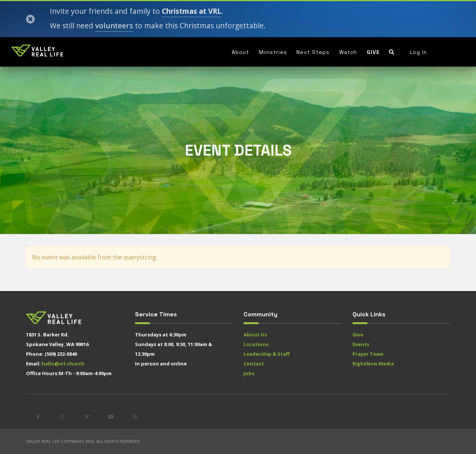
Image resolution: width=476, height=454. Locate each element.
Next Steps (313, 52)
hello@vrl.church (63, 364)
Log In (418, 52)
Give (373, 52)
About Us (255, 335)
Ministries (273, 52)
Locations (256, 344)
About (240, 52)
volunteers (114, 25)
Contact (254, 364)
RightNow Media (373, 364)
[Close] (30, 19)
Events (361, 344)
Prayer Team (368, 354)
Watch (348, 52)
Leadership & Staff (267, 354)
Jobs (249, 373)
